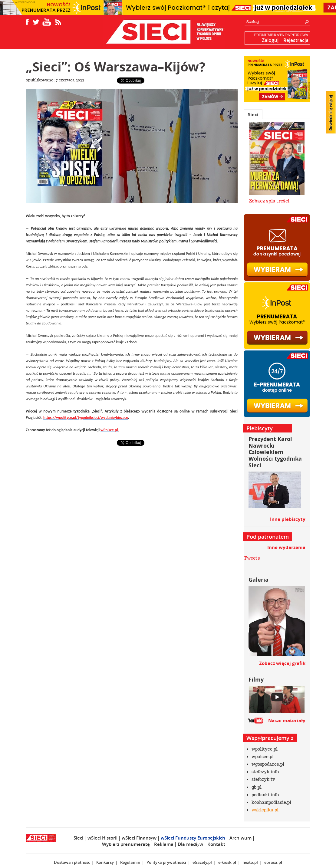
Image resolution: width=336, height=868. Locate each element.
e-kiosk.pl (227, 862)
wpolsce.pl (263, 757)
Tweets (252, 558)
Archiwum (240, 838)
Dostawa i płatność (72, 862)
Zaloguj (270, 40)
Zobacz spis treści (269, 201)
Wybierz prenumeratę (126, 844)
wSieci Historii (102, 838)
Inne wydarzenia (286, 547)
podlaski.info (265, 795)
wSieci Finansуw (139, 838)
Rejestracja (296, 40)
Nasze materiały (287, 720)
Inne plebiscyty (288, 519)
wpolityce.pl (265, 749)
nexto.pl (250, 862)
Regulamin (130, 862)
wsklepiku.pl (265, 810)
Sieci (253, 115)
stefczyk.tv (263, 779)
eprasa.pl (273, 862)
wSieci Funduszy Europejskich (193, 838)
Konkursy (105, 862)
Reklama (164, 844)
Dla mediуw (190, 844)
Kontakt (216, 844)
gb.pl (257, 787)
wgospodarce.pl (268, 764)
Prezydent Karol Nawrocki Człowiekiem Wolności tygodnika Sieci (275, 452)
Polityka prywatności (166, 862)
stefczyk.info (265, 772)
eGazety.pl (202, 862)
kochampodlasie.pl (271, 802)
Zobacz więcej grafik (282, 663)
